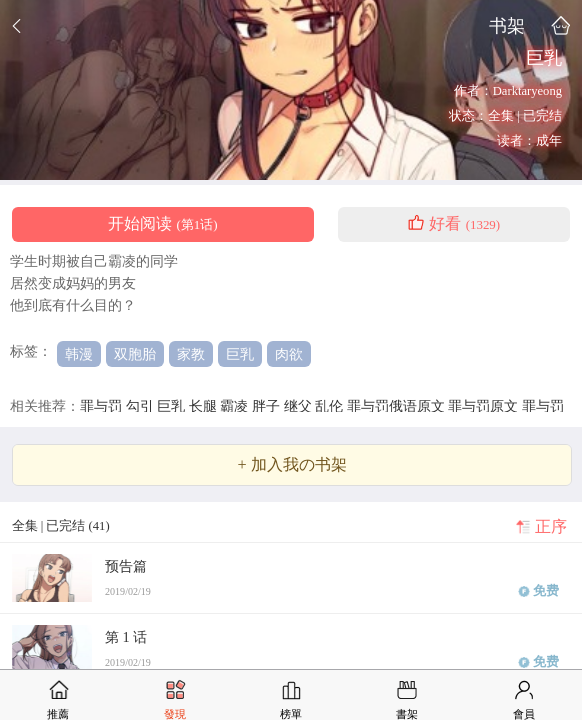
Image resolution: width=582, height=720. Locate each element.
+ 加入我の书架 (291, 465)
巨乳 (240, 354)
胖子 (268, 406)
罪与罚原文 (485, 406)
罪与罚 (103, 406)
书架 (507, 25)
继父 (300, 406)
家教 (191, 354)
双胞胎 (135, 354)
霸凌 (236, 406)
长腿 (205, 406)
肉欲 (289, 354)
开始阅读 (162, 224)
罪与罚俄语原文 (398, 406)
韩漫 (79, 354)
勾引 (142, 406)
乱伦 (331, 406)
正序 (551, 527)
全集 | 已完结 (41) (61, 526)
